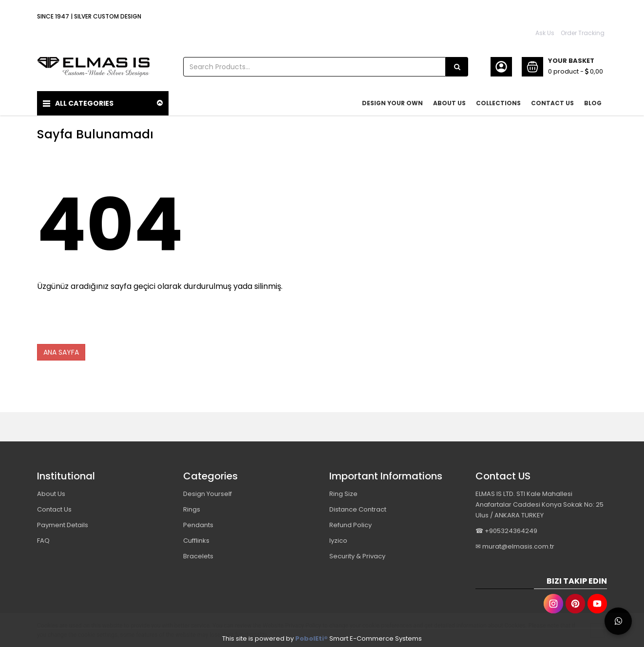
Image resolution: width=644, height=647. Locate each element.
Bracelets (198, 554)
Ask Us (545, 33)
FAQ (43, 539)
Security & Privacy (357, 554)
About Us (51, 492)
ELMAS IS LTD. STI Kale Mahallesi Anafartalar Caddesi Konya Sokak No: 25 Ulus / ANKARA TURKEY (540, 503)
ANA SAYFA (61, 350)
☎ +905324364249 (506, 529)
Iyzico (338, 539)
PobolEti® (312, 637)
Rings (192, 507)
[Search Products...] (457, 67)
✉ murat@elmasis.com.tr (515, 544)
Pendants (198, 523)
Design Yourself (208, 492)
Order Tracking (583, 33)
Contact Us (54, 507)
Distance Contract (358, 507)
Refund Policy (350, 523)
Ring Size (343, 492)
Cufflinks (196, 539)
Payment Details (63, 523)
